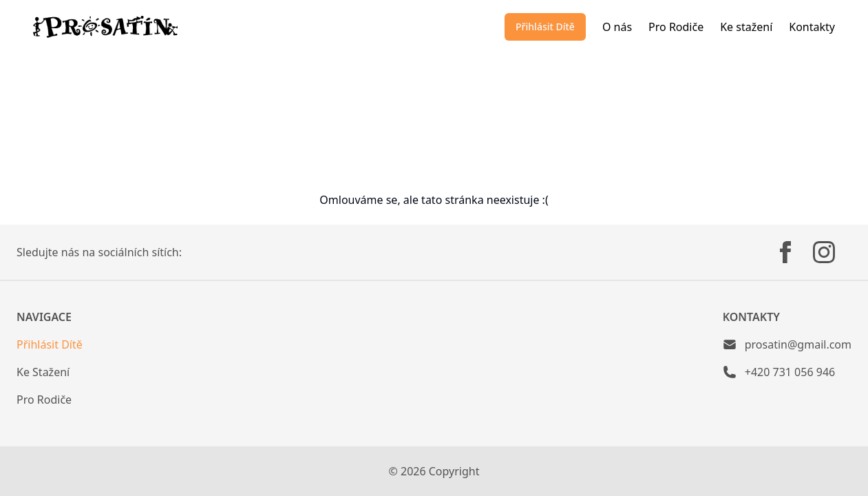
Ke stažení (746, 27)
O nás (617, 27)
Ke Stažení (43, 372)
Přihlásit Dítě (545, 27)
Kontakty (812, 27)
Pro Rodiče (676, 27)
